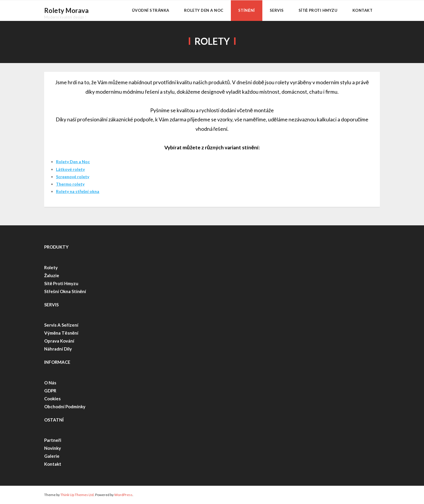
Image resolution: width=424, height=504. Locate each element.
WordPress (123, 495)
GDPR (50, 391)
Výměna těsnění (61, 333)
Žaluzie (52, 275)
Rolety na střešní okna (78, 191)
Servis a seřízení (62, 325)
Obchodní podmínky (65, 406)
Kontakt (53, 464)
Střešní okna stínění (65, 291)
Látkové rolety (70, 169)
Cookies (52, 399)
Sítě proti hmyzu (61, 283)
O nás (50, 383)
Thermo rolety (70, 184)
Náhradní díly (58, 349)
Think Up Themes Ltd (77, 495)
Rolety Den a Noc (73, 162)
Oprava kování (59, 341)
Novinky (53, 448)
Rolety (51, 267)
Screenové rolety (73, 177)
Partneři (53, 440)
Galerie (52, 456)
